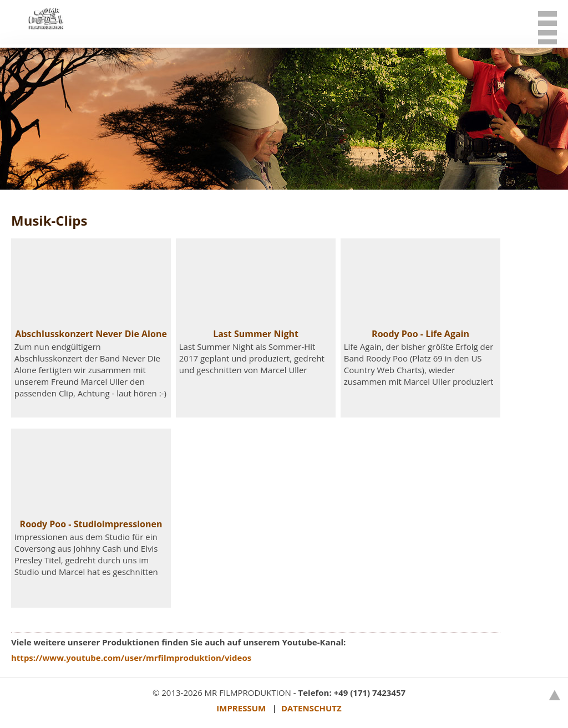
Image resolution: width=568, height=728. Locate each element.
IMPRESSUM (241, 708)
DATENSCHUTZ (311, 708)
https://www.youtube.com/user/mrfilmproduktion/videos (131, 658)
